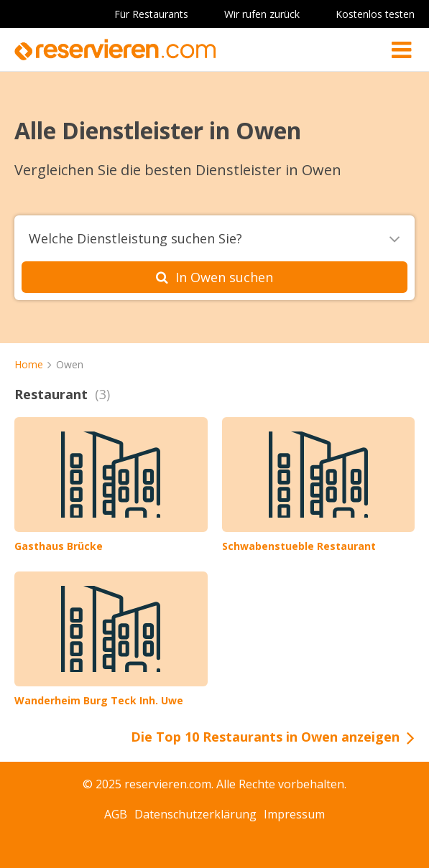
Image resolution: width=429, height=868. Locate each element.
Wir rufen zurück (262, 14)
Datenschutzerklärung (195, 814)
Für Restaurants (151, 14)
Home (29, 364)
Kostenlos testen (375, 14)
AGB (116, 814)
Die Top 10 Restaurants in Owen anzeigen (265, 737)
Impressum (294, 814)
